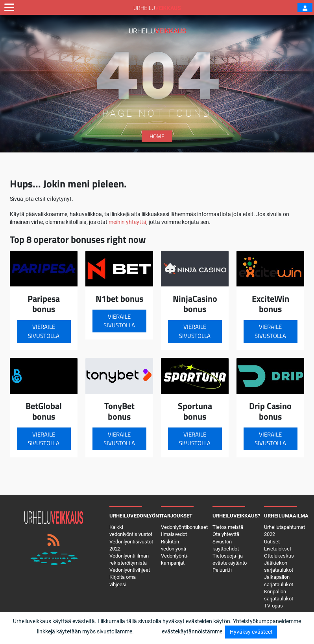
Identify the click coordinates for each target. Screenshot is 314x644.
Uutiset (272, 542)
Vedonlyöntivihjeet (130, 570)
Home (157, 136)
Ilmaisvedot (174, 534)
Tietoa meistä (228, 527)
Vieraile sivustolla (44, 331)
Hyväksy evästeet (251, 632)
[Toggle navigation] (9, 7)
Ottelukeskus (279, 556)
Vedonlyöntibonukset (184, 527)
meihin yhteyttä (127, 222)
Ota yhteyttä (226, 534)
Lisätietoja (148, 631)
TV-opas (273, 606)
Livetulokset (278, 549)
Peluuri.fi (222, 570)
